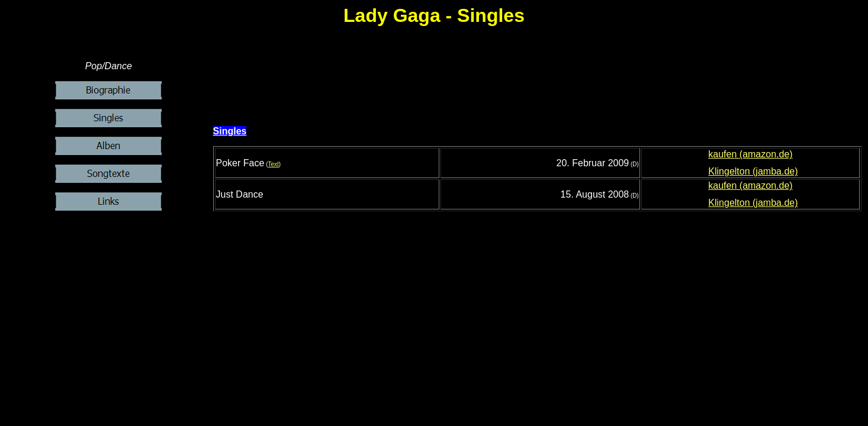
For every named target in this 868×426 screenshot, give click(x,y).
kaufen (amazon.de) (750, 154)
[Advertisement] (540, 88)
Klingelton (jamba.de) (753, 171)
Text (273, 164)
